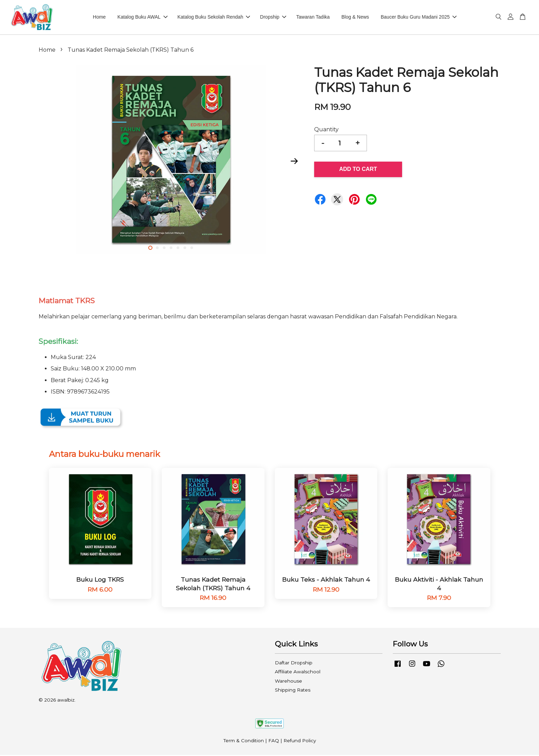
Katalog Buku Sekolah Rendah (214, 18)
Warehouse (288, 682)
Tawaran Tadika (313, 18)
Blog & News (355, 18)
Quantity (326, 130)
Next (295, 162)
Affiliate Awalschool (298, 673)
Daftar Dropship (294, 664)
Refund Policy (300, 742)
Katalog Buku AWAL (143, 18)
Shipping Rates (293, 691)
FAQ (274, 742)
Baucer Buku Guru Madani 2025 (419, 18)
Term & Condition (244, 742)
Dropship (273, 18)
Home (99, 18)
